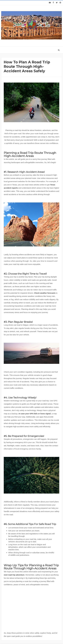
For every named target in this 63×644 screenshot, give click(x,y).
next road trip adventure (14, 575)
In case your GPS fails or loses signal (35, 414)
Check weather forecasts (45, 293)
